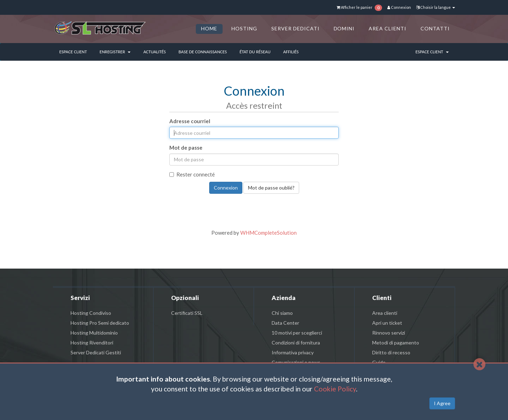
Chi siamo (282, 313)
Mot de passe (186, 148)
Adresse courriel (190, 121)
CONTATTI (435, 28)
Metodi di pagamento (396, 343)
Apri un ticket (387, 323)
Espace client (73, 52)
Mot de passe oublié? (271, 188)
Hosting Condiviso (91, 313)
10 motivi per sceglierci (297, 333)
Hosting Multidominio (94, 333)
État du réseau (255, 52)
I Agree (442, 403)
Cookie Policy (335, 389)
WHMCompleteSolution (268, 233)
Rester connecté (192, 174)
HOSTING (244, 28)
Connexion (399, 7)
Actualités (155, 52)
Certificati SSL (187, 313)
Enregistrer (115, 52)
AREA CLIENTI (388, 28)
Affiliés (291, 52)
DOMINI (344, 28)
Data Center (285, 323)
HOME (209, 28)
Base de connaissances (203, 52)
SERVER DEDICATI (295, 28)
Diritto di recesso (391, 352)
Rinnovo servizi (389, 333)
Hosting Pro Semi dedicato (100, 323)
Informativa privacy (293, 352)
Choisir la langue (436, 7)
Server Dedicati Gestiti (96, 352)
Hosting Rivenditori (92, 343)
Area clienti (385, 313)
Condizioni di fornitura (296, 343)
